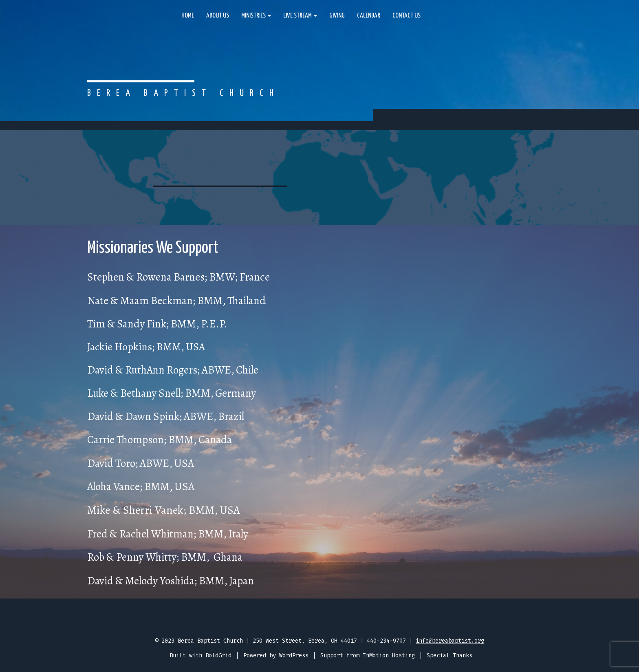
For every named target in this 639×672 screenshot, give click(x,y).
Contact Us (407, 16)
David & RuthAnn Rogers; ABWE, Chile (173, 370)
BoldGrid (218, 655)
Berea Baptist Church (183, 93)
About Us (218, 16)
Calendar (369, 16)
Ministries (256, 16)
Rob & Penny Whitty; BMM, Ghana (165, 557)
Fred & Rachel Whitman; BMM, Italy (168, 534)
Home (188, 16)
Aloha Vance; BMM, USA (141, 486)
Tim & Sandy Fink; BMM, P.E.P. (157, 324)
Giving (337, 16)
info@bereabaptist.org (450, 641)
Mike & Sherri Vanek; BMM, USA (164, 510)
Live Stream (300, 16)
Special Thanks (450, 655)
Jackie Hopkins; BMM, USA (146, 347)
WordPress (294, 655)
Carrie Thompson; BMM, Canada (160, 440)
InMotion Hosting (389, 655)
